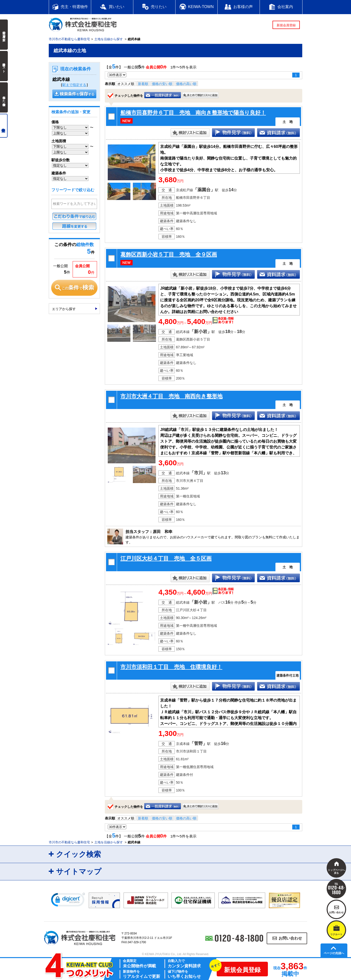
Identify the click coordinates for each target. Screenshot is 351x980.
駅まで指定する (74, 85)
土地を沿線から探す (109, 39)
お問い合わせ (290, 938)
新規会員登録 (286, 25)
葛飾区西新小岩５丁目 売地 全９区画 (169, 254)
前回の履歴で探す (4, 35)
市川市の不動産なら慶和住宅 (69, 39)
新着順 (143, 84)
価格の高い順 (186, 84)
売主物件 (4, 126)
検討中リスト (4, 66)
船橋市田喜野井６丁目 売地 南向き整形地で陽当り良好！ (193, 113)
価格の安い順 (162, 84)
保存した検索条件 (4, 97)
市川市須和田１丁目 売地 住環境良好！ (171, 667)
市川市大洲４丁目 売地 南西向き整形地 (171, 396)
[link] (68, 901)
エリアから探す (64, 309)
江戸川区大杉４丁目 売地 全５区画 (166, 558)
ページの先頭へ (334, 953)
